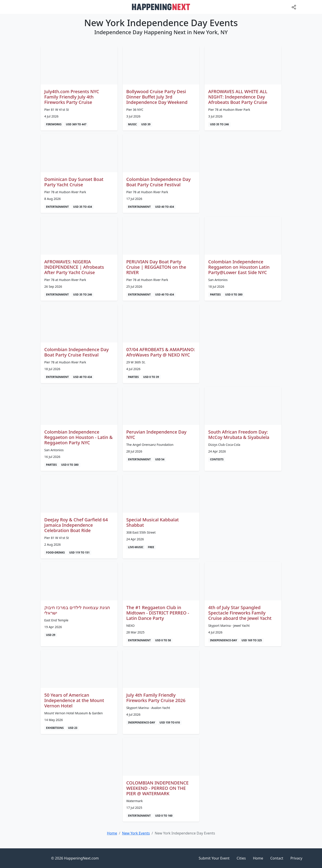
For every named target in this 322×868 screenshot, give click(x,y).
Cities (241, 858)
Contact (277, 858)
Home (258, 858)
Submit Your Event (214, 858)
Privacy (296, 858)
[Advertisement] (243, 165)
